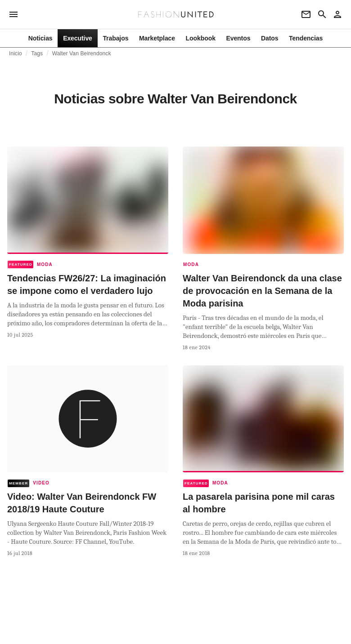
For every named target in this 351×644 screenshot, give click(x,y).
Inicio (16, 53)
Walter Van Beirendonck (82, 53)
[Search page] (322, 14)
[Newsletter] (306, 14)
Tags (37, 53)
